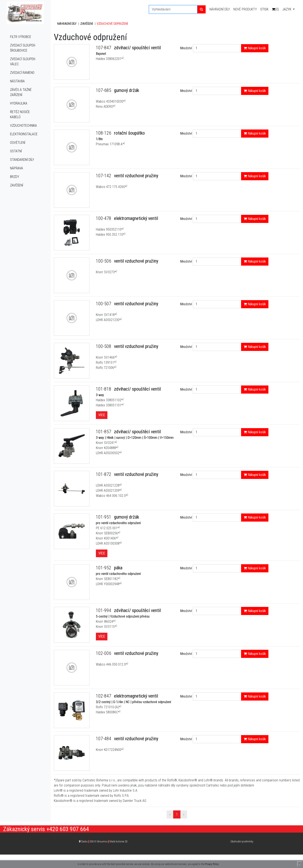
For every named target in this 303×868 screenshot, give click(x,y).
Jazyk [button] (287, 9)
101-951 (104, 517)
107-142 (104, 176)
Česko (104, 841)
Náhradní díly (220, 9)
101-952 (104, 568)
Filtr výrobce (21, 37)
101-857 (104, 432)
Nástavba (17, 81)
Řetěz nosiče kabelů (20, 114)
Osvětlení (18, 143)
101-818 (104, 389)
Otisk (264, 9)
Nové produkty (245, 9)
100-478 (104, 218)
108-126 (104, 133)
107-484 (104, 739)
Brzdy (15, 177)
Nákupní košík (255, 48)
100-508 (104, 346)
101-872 (104, 474)
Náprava (17, 168)
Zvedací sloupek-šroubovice (23, 48)
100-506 (104, 261)
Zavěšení (17, 185)
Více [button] (102, 415)
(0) (275, 9)
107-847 (104, 48)
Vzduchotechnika (23, 126)
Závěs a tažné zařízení (21, 92)
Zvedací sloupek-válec (23, 62)
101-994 (104, 610)
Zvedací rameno (22, 73)
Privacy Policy (212, 864)
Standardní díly (22, 160)
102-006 (104, 653)
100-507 (104, 304)
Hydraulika (19, 103)
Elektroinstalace (24, 134)
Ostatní (16, 151)
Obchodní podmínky (242, 841)
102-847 (104, 696)
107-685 (104, 90)
